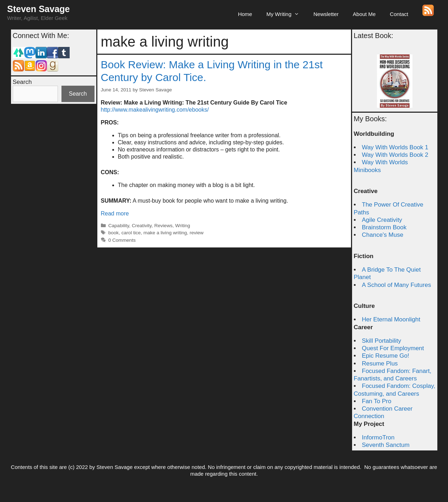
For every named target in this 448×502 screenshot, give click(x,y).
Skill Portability (382, 341)
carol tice (131, 233)
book (114, 233)
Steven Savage (39, 9)
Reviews (163, 226)
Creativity (142, 226)
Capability (119, 226)
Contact (399, 14)
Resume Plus (380, 364)
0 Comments (122, 240)
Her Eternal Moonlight (391, 319)
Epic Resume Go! (386, 356)
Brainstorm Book (384, 227)
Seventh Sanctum (386, 445)
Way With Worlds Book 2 (395, 155)
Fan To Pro (377, 401)
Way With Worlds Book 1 (395, 147)
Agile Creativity (382, 220)
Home (245, 14)
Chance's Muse (383, 235)
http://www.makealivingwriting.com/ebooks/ (155, 110)
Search (22, 82)
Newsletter (326, 14)
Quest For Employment (393, 348)
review (197, 233)
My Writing (287, 14)
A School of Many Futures (397, 285)
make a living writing (165, 233)
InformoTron (378, 437)
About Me (364, 14)
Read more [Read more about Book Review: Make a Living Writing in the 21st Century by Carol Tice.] (115, 213)
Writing (183, 226)
